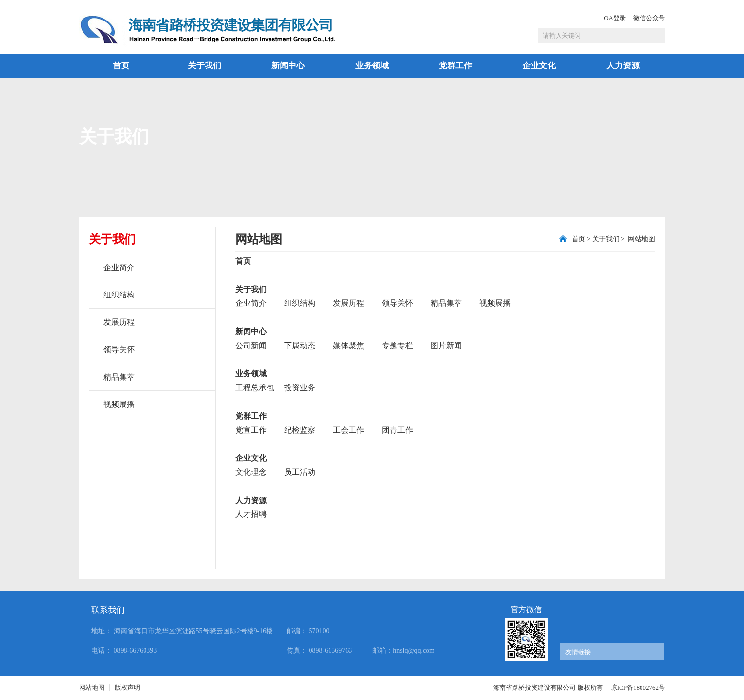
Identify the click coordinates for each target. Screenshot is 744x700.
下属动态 (300, 346)
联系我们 (108, 610)
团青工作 (397, 430)
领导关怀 (119, 350)
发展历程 (119, 322)
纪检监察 (300, 430)
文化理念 (251, 472)
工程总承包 (255, 388)
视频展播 (119, 404)
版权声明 (127, 688)
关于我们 (205, 66)
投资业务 (300, 388)
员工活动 (300, 472)
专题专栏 (397, 346)
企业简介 (119, 267)
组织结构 (119, 295)
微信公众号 (649, 18)
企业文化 (539, 66)
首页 (121, 66)
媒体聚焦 (349, 346)
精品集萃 (119, 377)
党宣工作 (251, 430)
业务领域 (372, 66)
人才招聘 (251, 514)
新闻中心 (288, 66)
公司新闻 (251, 346)
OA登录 (615, 18)
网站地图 (641, 239)
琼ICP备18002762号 (638, 688)
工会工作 (349, 430)
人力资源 (623, 66)
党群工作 (455, 66)
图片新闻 (446, 346)
